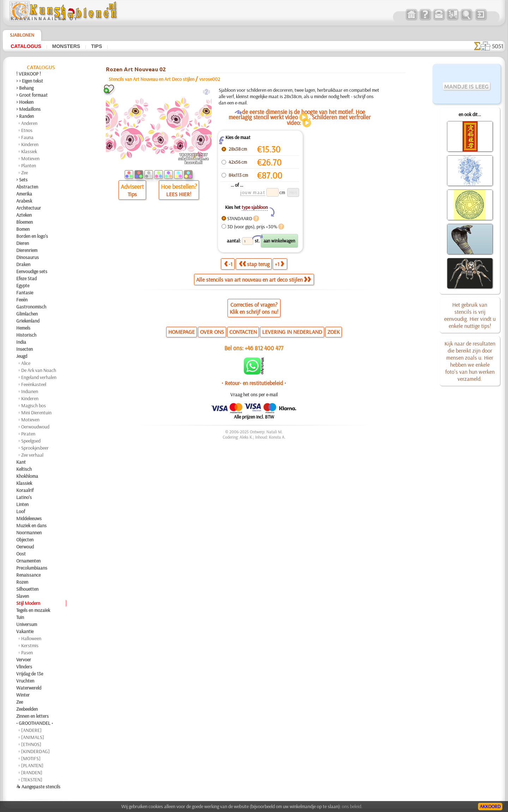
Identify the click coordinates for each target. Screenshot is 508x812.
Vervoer (24, 660)
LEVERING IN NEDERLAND (292, 332)
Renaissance (28, 575)
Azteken (24, 215)
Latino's (24, 497)
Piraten (28, 434)
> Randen (25, 116)
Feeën (22, 300)
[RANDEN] (32, 772)
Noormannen (29, 533)
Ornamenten (28, 561)
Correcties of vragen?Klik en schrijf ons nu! (254, 308)
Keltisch (24, 469)
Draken (23, 264)
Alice (26, 363)
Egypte (23, 285)
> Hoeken (25, 102)
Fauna (27, 137)
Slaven (23, 596)
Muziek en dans (31, 525)
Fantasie (25, 293)
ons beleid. (352, 806)
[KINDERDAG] (35, 751)
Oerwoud (25, 547)
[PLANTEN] (32, 765)
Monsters (66, 46)
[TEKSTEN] (32, 780)
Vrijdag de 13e (30, 674)
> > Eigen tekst (30, 81)
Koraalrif (25, 490)
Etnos (27, 130)
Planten (29, 166)
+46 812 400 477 (264, 348)
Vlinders (24, 667)
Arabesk (24, 201)
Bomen (23, 229)
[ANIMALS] (33, 737)
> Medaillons (28, 109)
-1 (228, 264)
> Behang (25, 88)
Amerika (24, 194)
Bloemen (25, 222)
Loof (21, 511)
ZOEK (334, 332)
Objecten (25, 540)
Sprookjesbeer (35, 448)
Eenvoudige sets (32, 271)
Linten (22, 504)
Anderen (29, 123)
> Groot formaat (32, 95)
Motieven (30, 158)
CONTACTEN (243, 332)
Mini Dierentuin (36, 413)
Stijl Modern (28, 603)
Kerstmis (30, 645)
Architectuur (29, 208)
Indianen (30, 391)
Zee (25, 173)
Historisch (26, 335)
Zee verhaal (32, 455)
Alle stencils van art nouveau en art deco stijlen (253, 279)
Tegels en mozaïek (33, 610)
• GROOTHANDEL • (35, 723)
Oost (21, 554)
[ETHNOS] (31, 744)
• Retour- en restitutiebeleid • (254, 383)
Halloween (31, 638)
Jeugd (22, 356)
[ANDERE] (31, 730)
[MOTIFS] (31, 758)
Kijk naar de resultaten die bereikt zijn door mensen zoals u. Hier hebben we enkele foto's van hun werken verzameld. (470, 361)
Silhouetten (27, 589)
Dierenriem (27, 250)
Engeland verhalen (39, 377)
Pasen (27, 652)
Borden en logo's (32, 236)
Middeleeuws (29, 518)
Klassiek (29, 151)
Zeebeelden (27, 709)
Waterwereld (29, 688)
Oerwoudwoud (35, 427)
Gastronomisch (31, 307)
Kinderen (30, 144)
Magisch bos (34, 405)
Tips (96, 46)
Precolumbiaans (32, 568)
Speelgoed (31, 441)
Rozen (22, 582)
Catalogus (26, 46)
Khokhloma (27, 476)
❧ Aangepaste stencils (38, 787)
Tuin (20, 617)
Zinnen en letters (32, 716)
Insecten (25, 349)
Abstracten (27, 187)
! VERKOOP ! (29, 74)
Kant (21, 462)
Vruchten (25, 681)
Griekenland (28, 321)
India (21, 342)
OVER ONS (212, 332)
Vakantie (25, 631)
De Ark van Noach (39, 370)
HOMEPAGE (182, 332)
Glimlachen (27, 314)
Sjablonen (22, 35)
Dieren (23, 243)
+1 (279, 264)
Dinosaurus (28, 257)
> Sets (22, 180)
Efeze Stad (26, 278)
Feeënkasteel (34, 384)
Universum (27, 624)
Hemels (23, 328)
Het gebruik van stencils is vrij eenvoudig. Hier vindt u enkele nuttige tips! (470, 315)
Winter (23, 695)
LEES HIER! (179, 194)
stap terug (254, 264)
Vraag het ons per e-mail (254, 395)
